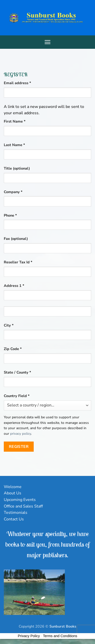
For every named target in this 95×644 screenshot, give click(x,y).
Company (13, 192)
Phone (10, 215)
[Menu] (48, 42)
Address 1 (14, 286)
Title (17, 168)
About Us (13, 493)
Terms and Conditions (60, 636)
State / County (17, 372)
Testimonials (16, 513)
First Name (15, 121)
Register (19, 446)
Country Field (17, 396)
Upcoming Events (20, 500)
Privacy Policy (29, 636)
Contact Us (14, 519)
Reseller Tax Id (18, 262)
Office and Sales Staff (23, 506)
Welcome (13, 487)
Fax (16, 239)
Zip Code (13, 349)
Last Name (14, 145)
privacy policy (21, 434)
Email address (25, 83)
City (9, 325)
